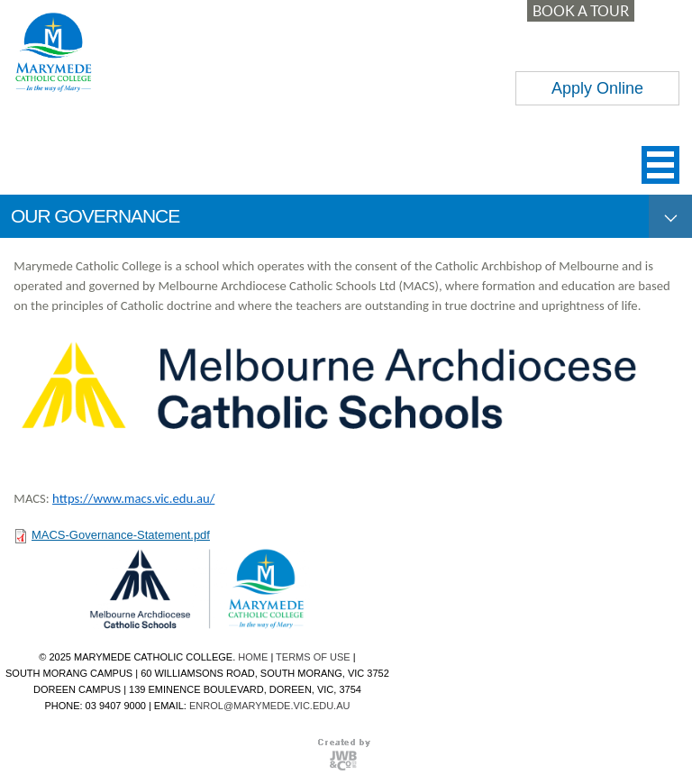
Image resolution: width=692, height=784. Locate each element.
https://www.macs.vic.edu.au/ (133, 498)
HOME (253, 657)
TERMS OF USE (313, 657)
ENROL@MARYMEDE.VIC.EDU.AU (269, 706)
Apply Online (597, 88)
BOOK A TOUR (581, 11)
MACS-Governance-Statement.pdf (121, 535)
